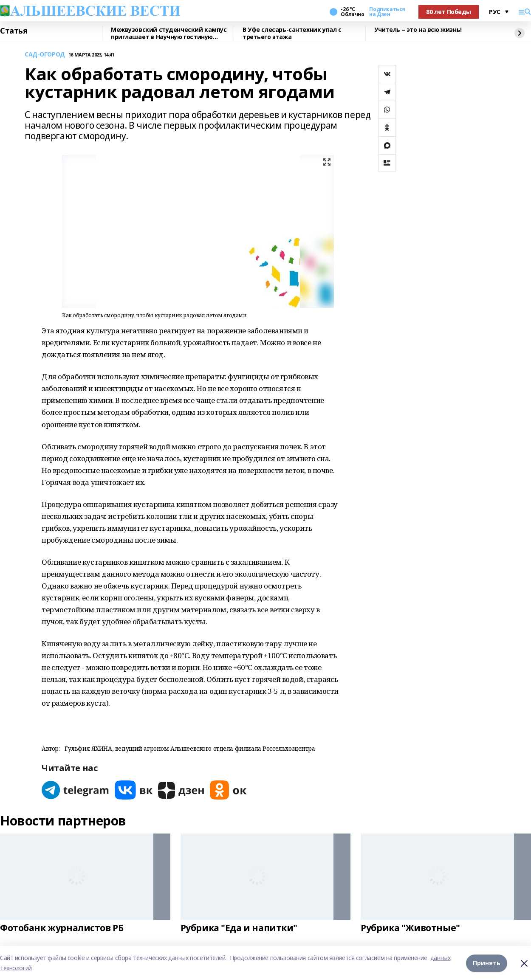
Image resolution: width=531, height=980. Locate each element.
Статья (14, 31)
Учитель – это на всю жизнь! (418, 30)
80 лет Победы (449, 12)
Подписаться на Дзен (387, 12)
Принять (487, 963)
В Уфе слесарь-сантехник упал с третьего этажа (292, 33)
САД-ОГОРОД (45, 55)
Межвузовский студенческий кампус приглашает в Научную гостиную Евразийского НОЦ (169, 33)
